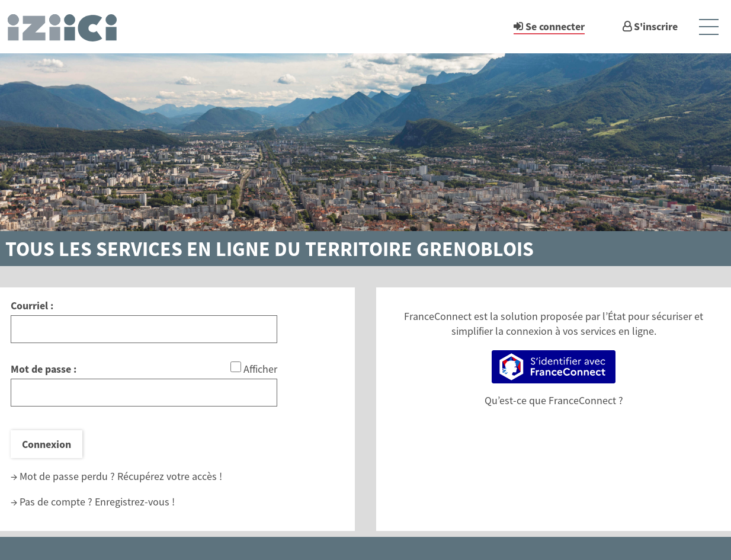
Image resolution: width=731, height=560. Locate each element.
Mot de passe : (44, 369)
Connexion (47, 444)
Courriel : (32, 305)
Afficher (260, 369)
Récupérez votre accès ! (170, 476)
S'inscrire (656, 26)
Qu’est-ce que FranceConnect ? (554, 400)
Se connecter (555, 26)
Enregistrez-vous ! (135, 502)
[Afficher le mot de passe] (236, 367)
